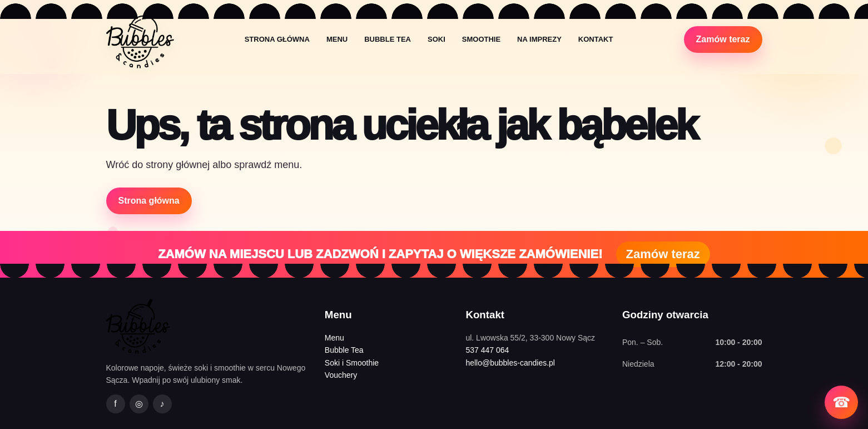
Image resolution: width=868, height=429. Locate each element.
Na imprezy (539, 39)
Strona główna (277, 39)
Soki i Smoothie (352, 363)
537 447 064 (487, 350)
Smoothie (481, 39)
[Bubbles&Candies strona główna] (140, 39)
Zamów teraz (723, 39)
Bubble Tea (388, 39)
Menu (337, 39)
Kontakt (596, 39)
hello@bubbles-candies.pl (510, 363)
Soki (437, 39)
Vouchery (341, 375)
